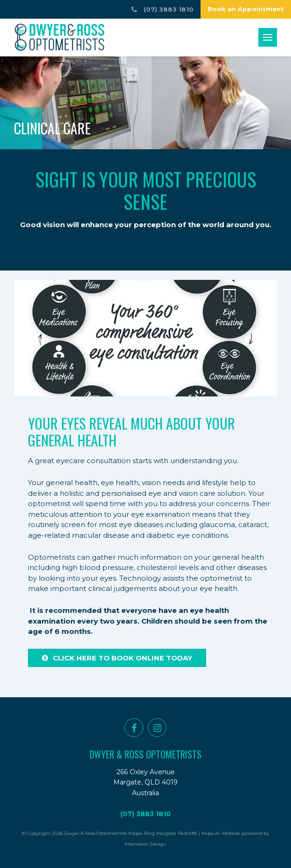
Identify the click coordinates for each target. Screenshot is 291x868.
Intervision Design (145, 844)
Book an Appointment (246, 9)
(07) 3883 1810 (145, 814)
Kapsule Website (221, 833)
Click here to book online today (117, 658)
